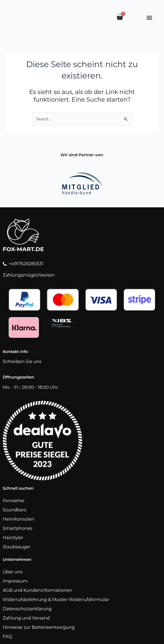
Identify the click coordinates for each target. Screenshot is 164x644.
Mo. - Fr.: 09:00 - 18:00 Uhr (30, 387)
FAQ (7, 637)
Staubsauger (17, 547)
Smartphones (17, 528)
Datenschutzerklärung (27, 609)
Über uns (13, 572)
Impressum (15, 581)
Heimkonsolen (19, 519)
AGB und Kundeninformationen (37, 590)
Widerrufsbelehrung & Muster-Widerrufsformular (56, 600)
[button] (149, 17)
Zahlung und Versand (26, 618)
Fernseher (14, 501)
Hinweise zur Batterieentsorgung (39, 627)
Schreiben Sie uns (22, 362)
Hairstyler (13, 538)
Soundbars (15, 510)
